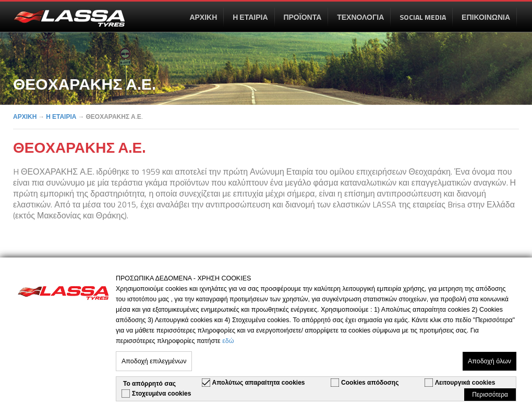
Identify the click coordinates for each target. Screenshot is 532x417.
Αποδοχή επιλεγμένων (154, 361)
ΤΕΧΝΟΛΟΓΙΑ (360, 17)
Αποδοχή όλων (489, 361)
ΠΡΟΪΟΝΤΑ (302, 17)
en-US (69, 18)
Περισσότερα (490, 395)
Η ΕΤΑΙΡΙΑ (250, 17)
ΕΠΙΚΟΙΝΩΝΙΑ (486, 17)
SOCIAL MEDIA (423, 17)
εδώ (228, 341)
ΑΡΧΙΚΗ (203, 17)
